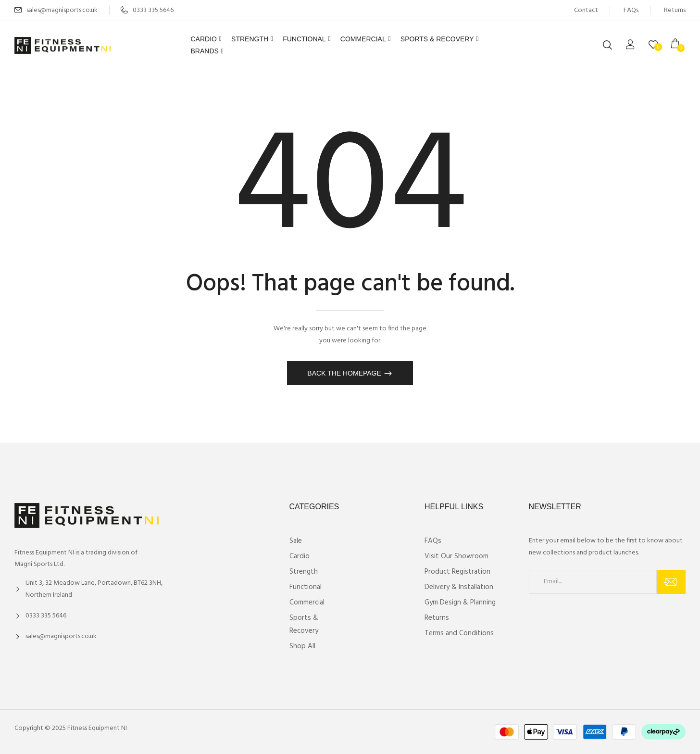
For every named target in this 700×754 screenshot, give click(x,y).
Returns (675, 10)
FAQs (631, 10)
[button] (678, 45)
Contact (586, 10)
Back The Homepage (345, 373)
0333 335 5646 (147, 10)
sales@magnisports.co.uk (62, 10)
